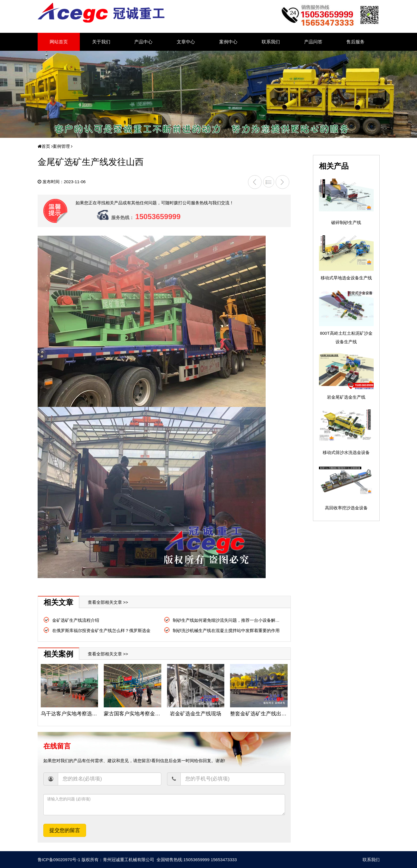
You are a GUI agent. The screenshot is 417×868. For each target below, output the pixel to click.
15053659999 (158, 217)
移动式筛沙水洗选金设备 (346, 452)
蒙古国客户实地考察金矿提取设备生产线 (150, 714)
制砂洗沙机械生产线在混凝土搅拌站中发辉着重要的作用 (226, 630)
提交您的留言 (65, 830)
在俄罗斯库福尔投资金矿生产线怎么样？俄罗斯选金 (101, 630)
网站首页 (59, 42)
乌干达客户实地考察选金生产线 (77, 714)
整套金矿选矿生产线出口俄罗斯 (266, 714)
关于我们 (101, 42)
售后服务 (355, 42)
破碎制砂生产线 (346, 222)
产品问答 (313, 42)
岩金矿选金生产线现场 (196, 714)
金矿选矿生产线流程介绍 (76, 620)
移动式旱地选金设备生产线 (346, 278)
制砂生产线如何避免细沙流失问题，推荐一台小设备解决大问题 (233, 620)
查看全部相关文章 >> (108, 602)
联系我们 (271, 42)
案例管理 (60, 146)
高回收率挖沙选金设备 (346, 508)
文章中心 (186, 42)
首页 (44, 146)
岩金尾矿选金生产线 (346, 397)
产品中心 (143, 42)
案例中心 (228, 42)
